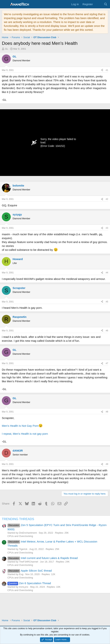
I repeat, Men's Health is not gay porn (25, 434)
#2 (107, 199)
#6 (107, 331)
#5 (107, 302)
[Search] (106, 4)
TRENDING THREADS (18, 519)
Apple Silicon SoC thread (30, 571)
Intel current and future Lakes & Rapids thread (42, 558)
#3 (107, 228)
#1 (107, 70)
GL (7, 49)
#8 (107, 412)
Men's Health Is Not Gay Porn (20, 426)
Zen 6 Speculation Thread (29, 583)
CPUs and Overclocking (20, 536)
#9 (107, 464)
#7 (107, 363)
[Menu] (5, 4)
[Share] (102, 70)
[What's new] (98, 4)
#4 (107, 273)
